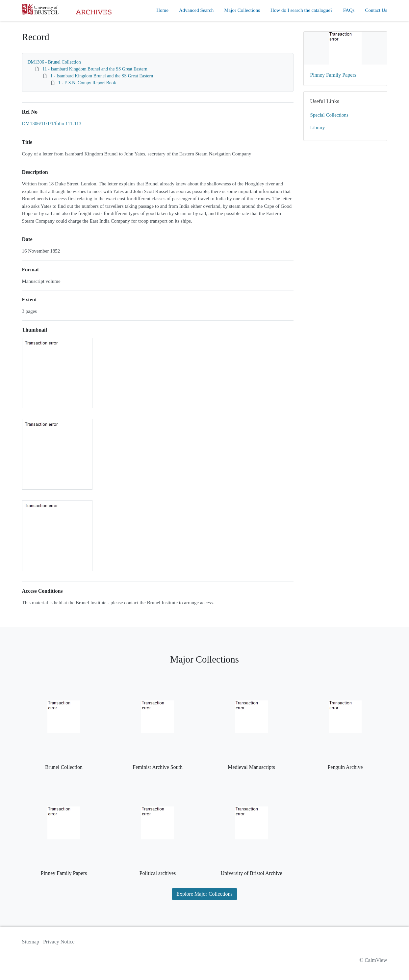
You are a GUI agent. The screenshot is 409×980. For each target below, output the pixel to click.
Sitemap (31, 942)
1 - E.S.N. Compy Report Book (87, 83)
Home (162, 10)
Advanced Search (196, 10)
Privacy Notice (59, 942)
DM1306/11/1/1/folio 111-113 (52, 123)
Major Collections (242, 10)
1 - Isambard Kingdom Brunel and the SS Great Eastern (102, 76)
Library (318, 127)
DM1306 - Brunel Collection (54, 62)
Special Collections (329, 115)
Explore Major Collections (204, 894)
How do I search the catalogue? (302, 10)
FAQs (349, 10)
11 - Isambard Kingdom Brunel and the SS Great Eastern (95, 69)
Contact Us (376, 10)
